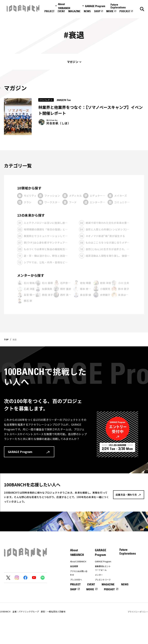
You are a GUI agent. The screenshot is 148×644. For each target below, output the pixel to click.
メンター (99, 575)
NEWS (87, 11)
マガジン (73, 62)
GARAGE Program (95, 6)
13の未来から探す (31, 215)
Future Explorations (118, 6)
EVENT (61, 11)
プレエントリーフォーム (103, 581)
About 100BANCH (64, 6)
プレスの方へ (76, 580)
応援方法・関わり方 (78, 586)
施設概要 (74, 566)
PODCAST (125, 11)
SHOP (97, 11)
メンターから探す (31, 275)
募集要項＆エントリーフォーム (103, 568)
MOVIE (110, 11)
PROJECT (49, 11)
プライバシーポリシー (138, 632)
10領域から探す (29, 188)
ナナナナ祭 (75, 593)
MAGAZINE (74, 11)
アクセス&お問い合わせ (79, 573)
